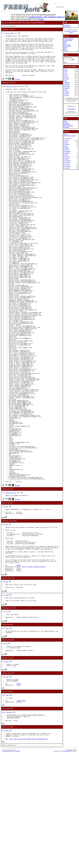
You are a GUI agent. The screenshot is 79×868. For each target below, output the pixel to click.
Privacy (66, 48)
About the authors (68, 40)
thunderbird (67, 82)
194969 (19, 668)
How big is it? (67, 45)
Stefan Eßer (10, 33)
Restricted (67, 150)
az (7, 718)
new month (67, 168)
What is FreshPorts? (69, 39)
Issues (65, 42)
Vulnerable (67, 153)
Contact (66, 50)
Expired (66, 155)
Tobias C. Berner (12, 95)
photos (41, 19)
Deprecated (67, 144)
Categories (66, 123)
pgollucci (9, 824)
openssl (66, 90)
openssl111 (67, 92)
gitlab (66, 81)
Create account (67, 26)
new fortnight (67, 166)
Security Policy (67, 46)
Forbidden (67, 148)
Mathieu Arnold (11, 586)
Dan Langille (66, 866)
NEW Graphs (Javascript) (70, 136)
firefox (66, 70)
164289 (19, 794)
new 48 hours (67, 162)
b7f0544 (17, 88)
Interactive (67, 159)
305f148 (17, 593)
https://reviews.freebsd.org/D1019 (34, 670)
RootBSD (71, 33)
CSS (72, 865)
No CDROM (67, 151)
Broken (66, 142)
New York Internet (68, 31)
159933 (24, 812)
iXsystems (74, 31)
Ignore (66, 146)
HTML (69, 865)
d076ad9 (17, 579)
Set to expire (67, 157)
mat (7, 600)
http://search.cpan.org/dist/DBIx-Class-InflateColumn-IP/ (28, 854)
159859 (19, 812)
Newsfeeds (66, 127)
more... (66, 62)
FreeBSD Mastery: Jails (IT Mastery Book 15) (47, 17)
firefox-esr (67, 77)
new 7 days (67, 164)
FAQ (65, 43)
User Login (67, 25)
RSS (76, 865)
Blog (65, 49)
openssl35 (67, 95)
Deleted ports (67, 124)
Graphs (66, 134)
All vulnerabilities (71, 109)
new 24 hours (67, 161)
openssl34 (67, 93)
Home (65, 121)
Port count (67, 140)
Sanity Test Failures (69, 126)
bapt (8, 700)
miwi (8, 770)
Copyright (56, 866)
